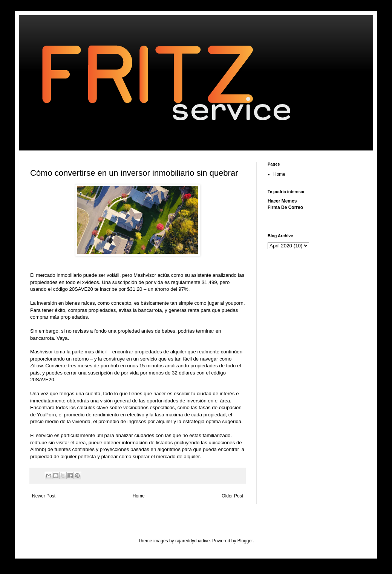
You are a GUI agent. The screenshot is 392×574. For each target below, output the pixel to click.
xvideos (91, 282)
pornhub (110, 366)
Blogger (245, 541)
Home (139, 496)
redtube (39, 443)
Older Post (232, 496)
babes (168, 331)
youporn (234, 303)
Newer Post (44, 496)
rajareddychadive (192, 541)
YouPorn (46, 415)
